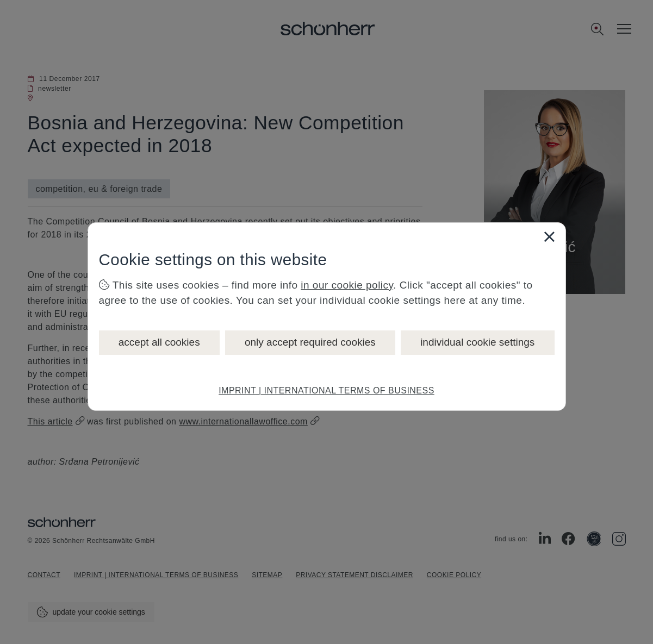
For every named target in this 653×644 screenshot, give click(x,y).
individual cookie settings (477, 342)
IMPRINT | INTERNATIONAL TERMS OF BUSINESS (326, 390)
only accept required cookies (310, 342)
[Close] (549, 236)
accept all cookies (159, 342)
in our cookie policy (347, 285)
